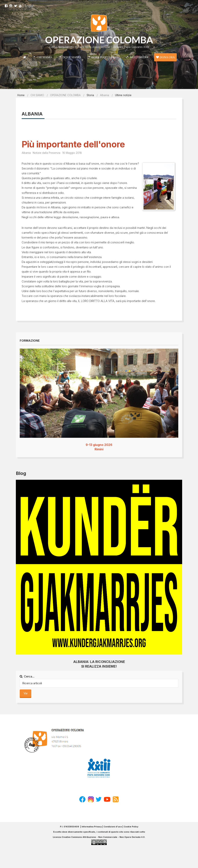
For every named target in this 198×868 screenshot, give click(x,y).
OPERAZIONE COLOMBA (99, 40)
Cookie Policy (131, 827)
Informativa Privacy (92, 827)
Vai (26, 693)
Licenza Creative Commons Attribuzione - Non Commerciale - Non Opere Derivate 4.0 (99, 837)
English (29, 4)
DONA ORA (165, 57)
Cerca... (27, 676)
